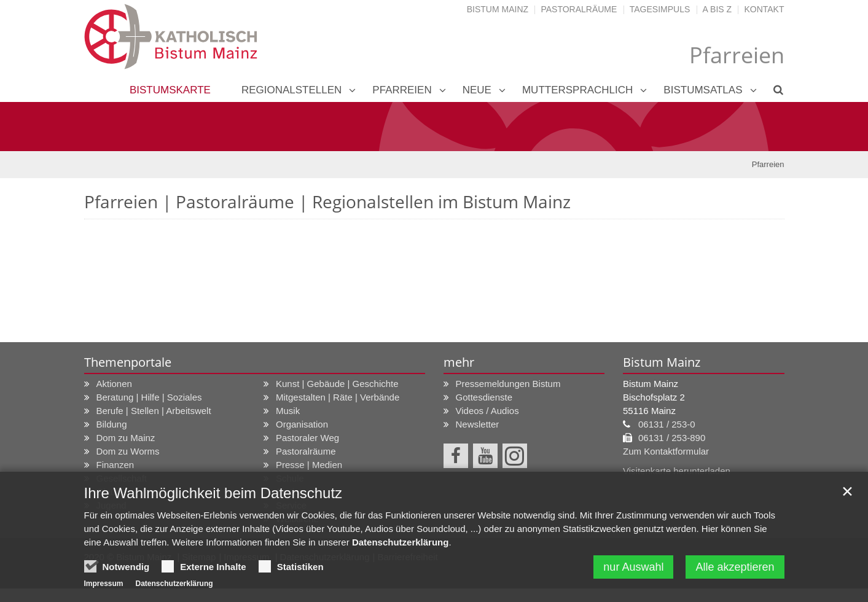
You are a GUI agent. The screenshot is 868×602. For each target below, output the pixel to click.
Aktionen (114, 384)
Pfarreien (402, 90)
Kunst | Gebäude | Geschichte (337, 384)
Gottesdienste (484, 397)
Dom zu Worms (128, 451)
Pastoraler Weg (307, 438)
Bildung (112, 424)
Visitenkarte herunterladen (677, 471)
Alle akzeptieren (735, 569)
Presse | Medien (309, 465)
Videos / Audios (487, 411)
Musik (288, 411)
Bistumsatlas (703, 90)
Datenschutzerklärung (401, 545)
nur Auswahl (633, 569)
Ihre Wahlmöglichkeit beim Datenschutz (213, 495)
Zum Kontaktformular (666, 451)
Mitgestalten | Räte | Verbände (338, 397)
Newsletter (478, 424)
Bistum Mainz (498, 9)
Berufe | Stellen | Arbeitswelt (154, 411)
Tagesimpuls (660, 9)
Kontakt (764, 9)
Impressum (104, 586)
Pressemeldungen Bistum (508, 384)
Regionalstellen (291, 90)
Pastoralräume (579, 9)
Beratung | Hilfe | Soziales (149, 397)
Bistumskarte (170, 90)
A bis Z (717, 9)
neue (477, 90)
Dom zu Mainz (126, 438)
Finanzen (115, 465)
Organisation (302, 424)
